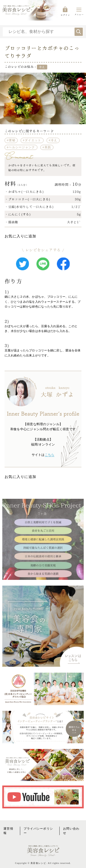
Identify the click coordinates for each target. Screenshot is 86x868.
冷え (54, 140)
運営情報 (8, 831)
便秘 (12, 140)
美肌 (48, 147)
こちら (50, 455)
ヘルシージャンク (22, 147)
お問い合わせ (71, 831)
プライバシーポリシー (38, 831)
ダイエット (33, 140)
